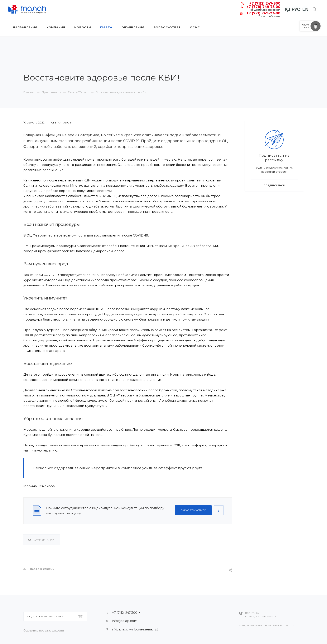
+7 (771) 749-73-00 (263, 13)
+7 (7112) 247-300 (265, 3)
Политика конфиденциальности (261, 615)
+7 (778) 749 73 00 (263, 7)
